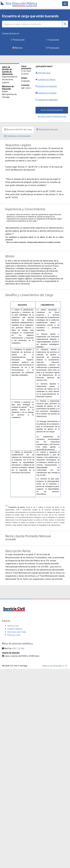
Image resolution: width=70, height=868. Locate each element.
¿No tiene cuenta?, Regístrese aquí (52, 116)
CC (66, 666)
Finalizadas (52, 48)
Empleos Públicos (15, 629)
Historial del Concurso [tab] (47, 129)
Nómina (17, 48)
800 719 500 (18, 648)
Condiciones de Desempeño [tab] (17, 136)
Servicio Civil (13, 626)
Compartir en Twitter (46, 80)
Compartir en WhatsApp (47, 100)
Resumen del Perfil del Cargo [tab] (18, 129)
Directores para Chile (17, 632)
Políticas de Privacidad (52, 666)
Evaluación (53, 40)
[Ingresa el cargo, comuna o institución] (32, 24)
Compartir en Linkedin (46, 93)
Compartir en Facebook (46, 86)
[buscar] (65, 24)
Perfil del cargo (43, 73)
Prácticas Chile (14, 635)
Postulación (18, 40)
